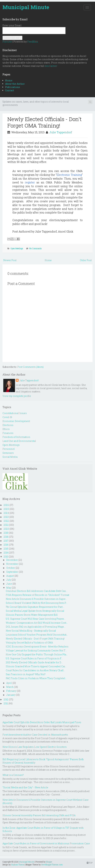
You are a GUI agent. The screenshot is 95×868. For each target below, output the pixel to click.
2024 (6, 513)
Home (9, 80)
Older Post (86, 260)
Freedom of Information (16, 437)
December (12, 560)
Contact (10, 90)
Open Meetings (17, 248)
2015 (6, 549)
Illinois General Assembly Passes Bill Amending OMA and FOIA (39, 815)
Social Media (10, 457)
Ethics (6, 429)
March (10, 687)
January (11, 695)
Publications (13, 87)
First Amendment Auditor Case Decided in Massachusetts (35, 735)
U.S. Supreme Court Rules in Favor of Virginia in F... (34, 658)
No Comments (35, 248)
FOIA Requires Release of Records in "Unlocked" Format (37, 595)
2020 (6, 529)
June (9, 584)
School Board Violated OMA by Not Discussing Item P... (37, 603)
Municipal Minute (26, 7)
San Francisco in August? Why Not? (26, 674)
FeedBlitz (33, 42)
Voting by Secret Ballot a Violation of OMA (29, 643)
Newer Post (10, 260)
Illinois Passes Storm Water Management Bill (32, 615)
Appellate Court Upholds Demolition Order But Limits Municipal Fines (42, 722)
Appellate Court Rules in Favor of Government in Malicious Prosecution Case (46, 843)
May (9, 588)
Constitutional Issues (15, 413)
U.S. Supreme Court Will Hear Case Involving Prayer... (36, 619)
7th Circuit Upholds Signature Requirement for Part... (35, 607)
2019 (6, 533)
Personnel (9, 449)
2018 (6, 537)
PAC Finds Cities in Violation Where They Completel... (36, 678)
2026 (6, 505)
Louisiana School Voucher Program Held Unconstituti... (37, 635)
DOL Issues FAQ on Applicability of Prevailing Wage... (36, 627)
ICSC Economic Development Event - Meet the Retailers (37, 646)
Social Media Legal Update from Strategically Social (35, 611)
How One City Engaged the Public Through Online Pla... (37, 654)
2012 (6, 699)
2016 (6, 545)
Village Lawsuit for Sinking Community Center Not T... (36, 650)
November (12, 564)
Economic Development (16, 421)
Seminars (8, 453)
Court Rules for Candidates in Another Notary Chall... (35, 670)
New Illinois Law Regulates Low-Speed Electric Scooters (35, 747)
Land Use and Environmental (19, 441)
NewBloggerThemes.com (52, 865)
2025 (6, 509)
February (11, 691)
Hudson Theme (18, 865)
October (11, 568)
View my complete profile (17, 396)
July (9, 580)
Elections (8, 425)
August (10, 576)
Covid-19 (7, 417)
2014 (6, 553)
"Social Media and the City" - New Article (25, 787)
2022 (6, 521)
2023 (6, 517)
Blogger (49, 862)
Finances (8, 433)
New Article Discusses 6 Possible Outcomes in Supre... (36, 599)
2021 (6, 525)
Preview (7, 42)
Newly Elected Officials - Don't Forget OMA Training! (45, 122)
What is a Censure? (13, 775)
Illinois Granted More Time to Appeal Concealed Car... (36, 666)
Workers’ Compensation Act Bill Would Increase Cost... (37, 623)
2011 (6, 703)
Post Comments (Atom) (30, 367)
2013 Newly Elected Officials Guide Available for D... (34, 662)
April (9, 683)
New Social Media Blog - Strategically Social (31, 631)
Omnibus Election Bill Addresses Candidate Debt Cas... (37, 591)
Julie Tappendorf (61, 132)
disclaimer (51, 66)
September (12, 572)
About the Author (15, 84)
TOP (90, 863)
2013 (6, 557)
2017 (6, 541)
